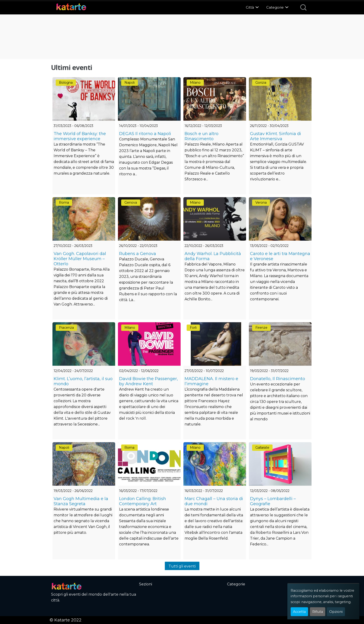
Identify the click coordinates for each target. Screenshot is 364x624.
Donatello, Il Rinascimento (278, 379)
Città (250, 7)
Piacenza (66, 328)
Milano (195, 83)
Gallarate (262, 448)
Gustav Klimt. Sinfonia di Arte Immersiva (276, 136)
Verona (261, 202)
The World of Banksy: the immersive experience (80, 136)
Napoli (130, 83)
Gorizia (261, 83)
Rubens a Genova (138, 254)
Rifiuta (318, 612)
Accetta (299, 612)
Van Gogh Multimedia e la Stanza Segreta (81, 501)
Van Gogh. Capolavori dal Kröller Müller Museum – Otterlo (80, 259)
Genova (131, 202)
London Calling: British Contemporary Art (143, 501)
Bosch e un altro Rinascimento (201, 136)
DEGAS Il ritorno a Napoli (145, 134)
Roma (64, 202)
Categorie (275, 7)
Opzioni (336, 612)
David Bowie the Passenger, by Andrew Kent (148, 381)
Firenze (261, 328)
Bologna (66, 83)
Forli (193, 328)
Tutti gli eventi (182, 566)
